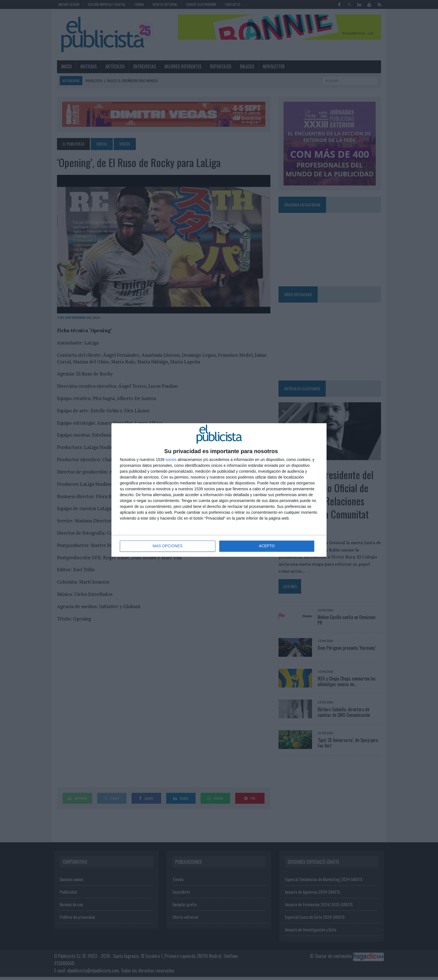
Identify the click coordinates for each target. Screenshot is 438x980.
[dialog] (219, 490)
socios (171, 460)
